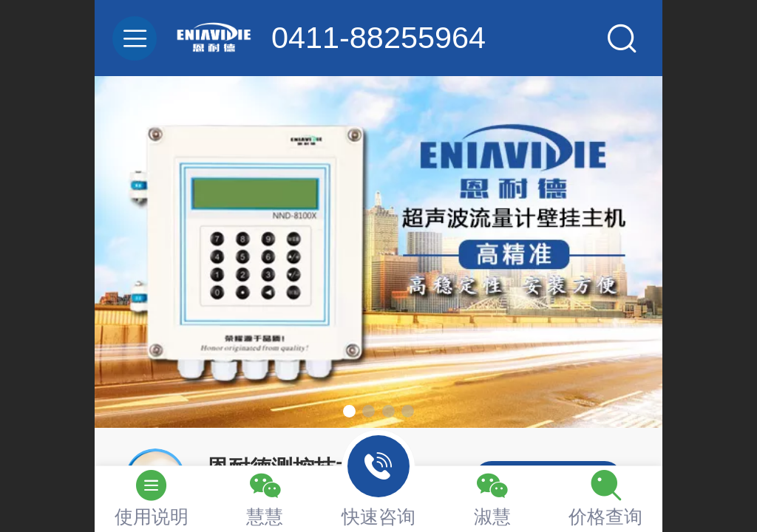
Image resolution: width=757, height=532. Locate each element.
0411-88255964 (378, 38)
